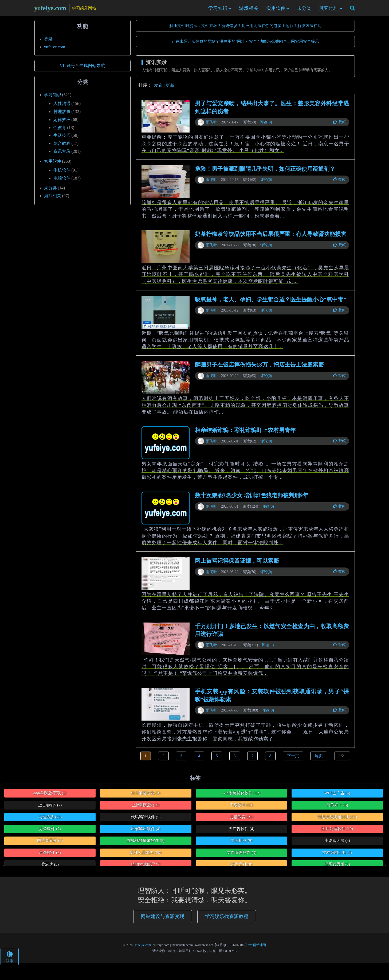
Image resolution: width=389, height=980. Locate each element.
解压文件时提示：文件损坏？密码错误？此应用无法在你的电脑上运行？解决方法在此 (245, 29)
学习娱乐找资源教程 (227, 920)
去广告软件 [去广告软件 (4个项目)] (241, 832)
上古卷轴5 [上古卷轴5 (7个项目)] (50, 808)
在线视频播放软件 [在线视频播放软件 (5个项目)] (146, 844)
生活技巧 (62, 139)
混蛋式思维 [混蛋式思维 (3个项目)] (337, 868)
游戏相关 (249, 10)
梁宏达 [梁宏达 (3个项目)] (50, 868)
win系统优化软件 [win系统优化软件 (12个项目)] (241, 796)
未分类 (304, 10)
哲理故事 (62, 115)
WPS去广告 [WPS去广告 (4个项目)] (337, 796)
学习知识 (218, 10)
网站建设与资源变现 (163, 920)
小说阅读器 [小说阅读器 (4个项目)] (337, 844)
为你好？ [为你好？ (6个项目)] (337, 808)
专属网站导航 (92, 69)
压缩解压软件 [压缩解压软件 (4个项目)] (146, 832)
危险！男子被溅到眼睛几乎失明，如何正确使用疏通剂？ (265, 172)
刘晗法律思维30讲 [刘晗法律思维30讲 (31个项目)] (337, 820)
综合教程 (62, 147)
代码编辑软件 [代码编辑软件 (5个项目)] (146, 820)
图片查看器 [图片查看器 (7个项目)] (50, 844)
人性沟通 (62, 107)
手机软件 (62, 174)
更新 (170, 89)
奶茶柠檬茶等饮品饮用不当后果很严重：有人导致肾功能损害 (271, 238)
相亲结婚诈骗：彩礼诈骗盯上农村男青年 (245, 434)
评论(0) (266, 126)
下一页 (293, 759)
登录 (48, 43)
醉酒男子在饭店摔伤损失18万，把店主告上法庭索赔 (259, 368)
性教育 (60, 131)
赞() (340, 125)
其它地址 (329, 10)
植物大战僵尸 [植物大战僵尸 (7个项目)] (146, 868)
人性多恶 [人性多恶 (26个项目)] (50, 820)
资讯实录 (62, 155)
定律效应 (62, 123)
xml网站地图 (257, 948)
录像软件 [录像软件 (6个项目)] (50, 856)
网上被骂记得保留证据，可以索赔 (237, 564)
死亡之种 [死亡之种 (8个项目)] (241, 868)
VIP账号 (68, 69)
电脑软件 (62, 182)
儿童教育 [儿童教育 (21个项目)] (241, 820)
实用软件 (276, 10)
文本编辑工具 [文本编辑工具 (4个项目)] (337, 856)
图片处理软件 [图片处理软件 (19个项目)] (337, 832)
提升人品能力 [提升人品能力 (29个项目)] (146, 856)
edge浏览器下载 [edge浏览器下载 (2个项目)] (50, 796)
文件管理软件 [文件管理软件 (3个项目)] (241, 856)
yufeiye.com (50, 10)
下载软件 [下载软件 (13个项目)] (241, 808)
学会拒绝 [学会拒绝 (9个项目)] (241, 844)
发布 (158, 89)
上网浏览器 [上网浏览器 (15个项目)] (146, 808)
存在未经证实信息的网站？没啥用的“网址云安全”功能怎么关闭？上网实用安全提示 (245, 45)
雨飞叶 (211, 126)
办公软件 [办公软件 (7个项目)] (50, 832)
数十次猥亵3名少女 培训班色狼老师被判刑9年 (252, 499)
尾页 (319, 759)
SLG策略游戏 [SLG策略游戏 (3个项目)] (146, 796)
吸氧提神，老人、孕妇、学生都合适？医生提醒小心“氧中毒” (271, 303)
